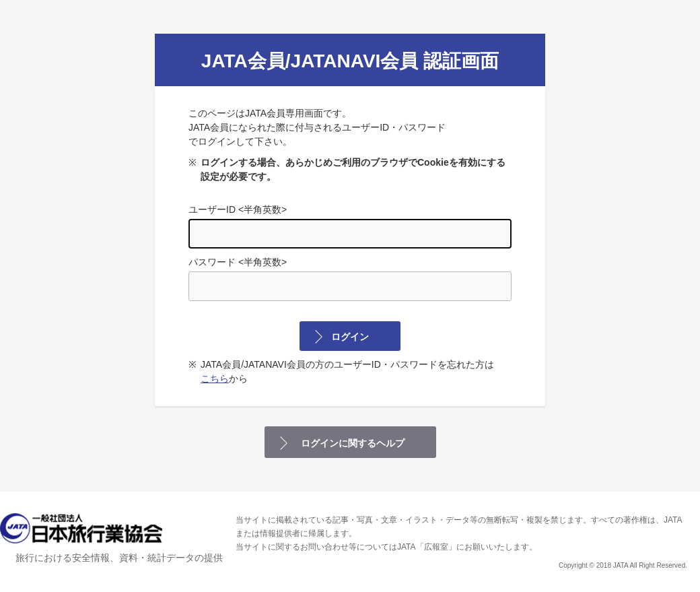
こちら (215, 379)
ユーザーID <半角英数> (350, 226)
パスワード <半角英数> (350, 279)
